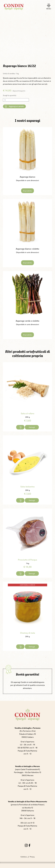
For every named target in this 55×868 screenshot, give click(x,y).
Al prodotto (27, 191)
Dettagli (32, 427)
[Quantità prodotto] (16, 100)
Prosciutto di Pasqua (27, 560)
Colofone (24, 857)
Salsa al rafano (28, 413)
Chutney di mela (28, 633)
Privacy (32, 857)
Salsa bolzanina (27, 487)
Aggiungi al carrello (16, 106)
